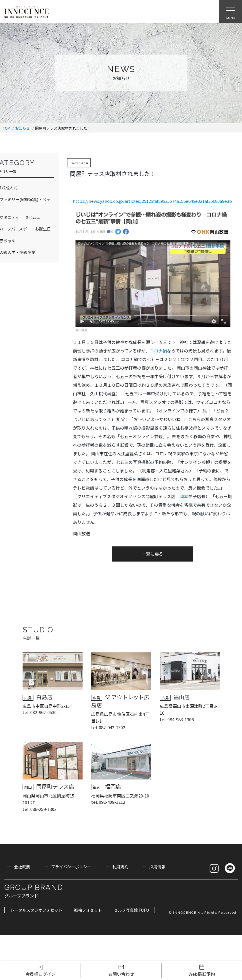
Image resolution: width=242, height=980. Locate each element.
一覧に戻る (152, 554)
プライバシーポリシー (71, 867)
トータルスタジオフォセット (36, 910)
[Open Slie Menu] (231, 11)
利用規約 (120, 867)
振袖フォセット (88, 910)
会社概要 (22, 867)
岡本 (184, 496)
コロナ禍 (158, 351)
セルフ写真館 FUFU (131, 910)
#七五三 (33, 217)
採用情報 (157, 867)
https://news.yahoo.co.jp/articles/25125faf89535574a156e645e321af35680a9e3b (152, 201)
